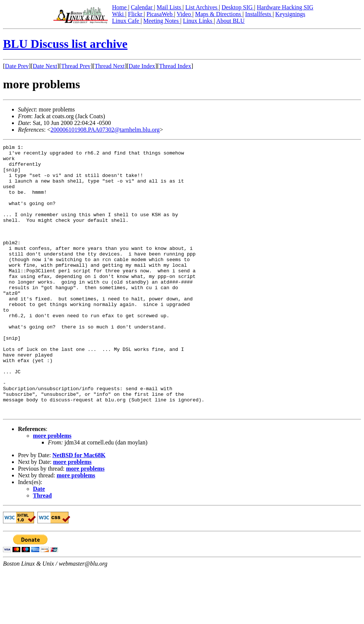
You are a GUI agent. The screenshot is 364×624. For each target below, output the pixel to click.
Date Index (142, 66)
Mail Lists (170, 7)
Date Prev (17, 66)
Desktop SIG (238, 7)
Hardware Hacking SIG (285, 7)
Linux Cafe (126, 21)
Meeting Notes (162, 21)
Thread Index (175, 66)
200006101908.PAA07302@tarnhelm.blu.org (105, 130)
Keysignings (290, 14)
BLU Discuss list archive (65, 44)
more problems (52, 490)
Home (120, 7)
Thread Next (110, 66)
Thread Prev (76, 66)
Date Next (45, 66)
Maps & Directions (219, 14)
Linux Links (198, 21)
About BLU (230, 21)
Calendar (143, 7)
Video (184, 14)
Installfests (259, 14)
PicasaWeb (160, 14)
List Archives (202, 7)
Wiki (118, 14)
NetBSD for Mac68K (79, 509)
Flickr (136, 14)
